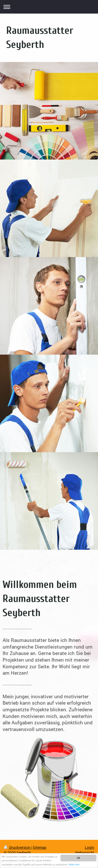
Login (90, 847)
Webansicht (85, 853)
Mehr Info (74, 865)
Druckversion (17, 847)
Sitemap (39, 847)
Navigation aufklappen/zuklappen (49, 7)
